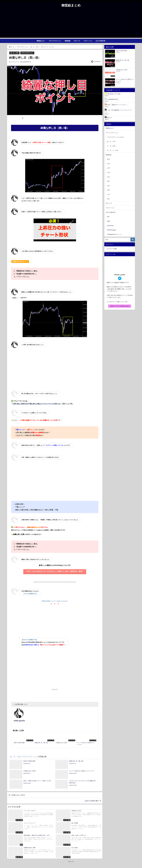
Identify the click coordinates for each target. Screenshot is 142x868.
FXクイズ (77, 41)
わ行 (108, 199)
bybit (109, 221)
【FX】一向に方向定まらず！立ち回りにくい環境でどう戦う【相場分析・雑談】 (55, 571)
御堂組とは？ (41, 41)
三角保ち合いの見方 (18, 786)
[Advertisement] (71, 24)
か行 (108, 164)
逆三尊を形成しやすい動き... (113, 94)
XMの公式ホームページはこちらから (55, 601)
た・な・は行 (111, 146)
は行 (108, 181)
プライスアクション (55, 41)
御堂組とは (108, 118)
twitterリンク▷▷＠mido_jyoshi (120, 306)
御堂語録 (68, 41)
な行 (108, 177)
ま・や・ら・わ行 (113, 150)
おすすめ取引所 (100, 41)
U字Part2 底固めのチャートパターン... (117, 105)
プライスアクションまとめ (115, 137)
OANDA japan (112, 230)
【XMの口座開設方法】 (30, 594)
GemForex (110, 226)
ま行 (108, 186)
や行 (108, 190)
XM (108, 217)
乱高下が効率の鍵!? (92, 792)
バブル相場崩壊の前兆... (112, 99)
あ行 (108, 159)
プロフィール (88, 41)
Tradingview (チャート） (115, 234)
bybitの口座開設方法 (29, 640)
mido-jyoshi (97, 62)
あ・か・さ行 (14, 53)
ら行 (108, 194)
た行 (108, 172)
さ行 (108, 168)
